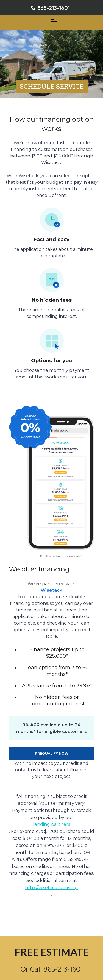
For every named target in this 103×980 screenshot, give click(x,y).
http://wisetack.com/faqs (52, 888)
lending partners (51, 824)
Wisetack (51, 590)
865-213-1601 (54, 8)
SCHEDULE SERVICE (52, 86)
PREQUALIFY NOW (52, 753)
